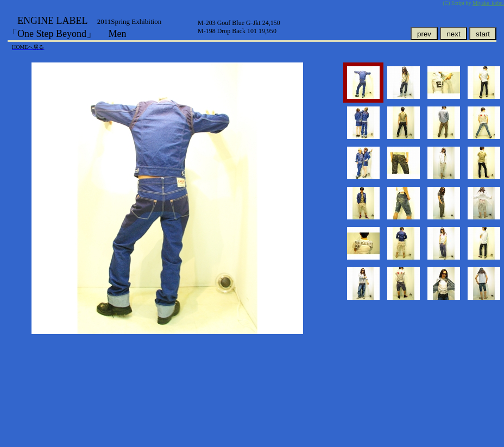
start (483, 34)
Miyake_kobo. (488, 3)
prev (424, 34)
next (453, 34)
